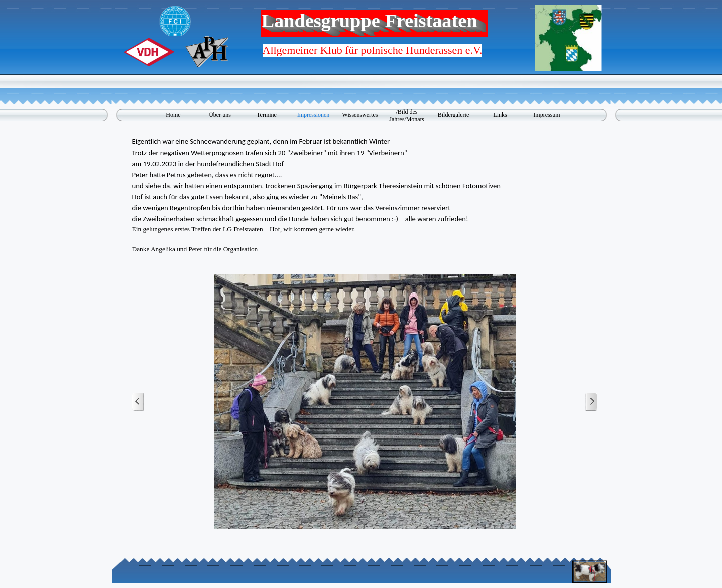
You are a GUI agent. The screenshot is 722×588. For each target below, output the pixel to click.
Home (173, 115)
